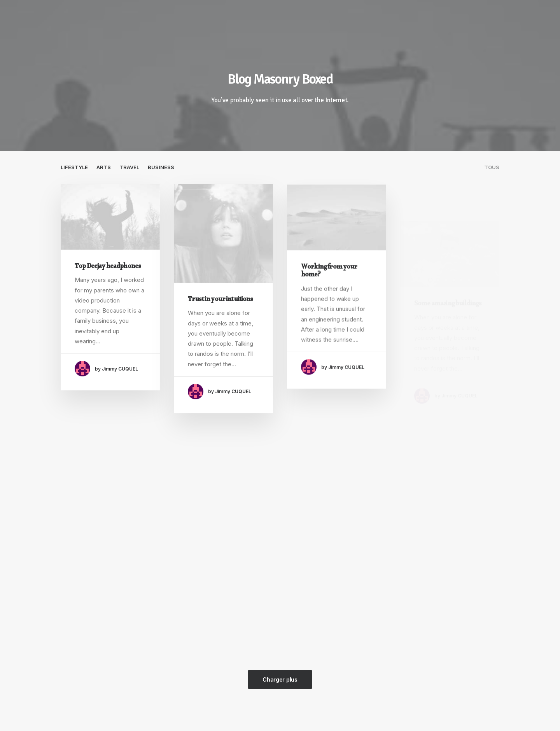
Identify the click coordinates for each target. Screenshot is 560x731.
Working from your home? (329, 281)
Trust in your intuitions (220, 300)
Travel (129, 167)
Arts (104, 167)
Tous (492, 167)
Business (161, 167)
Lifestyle (74, 167)
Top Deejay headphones (108, 267)
